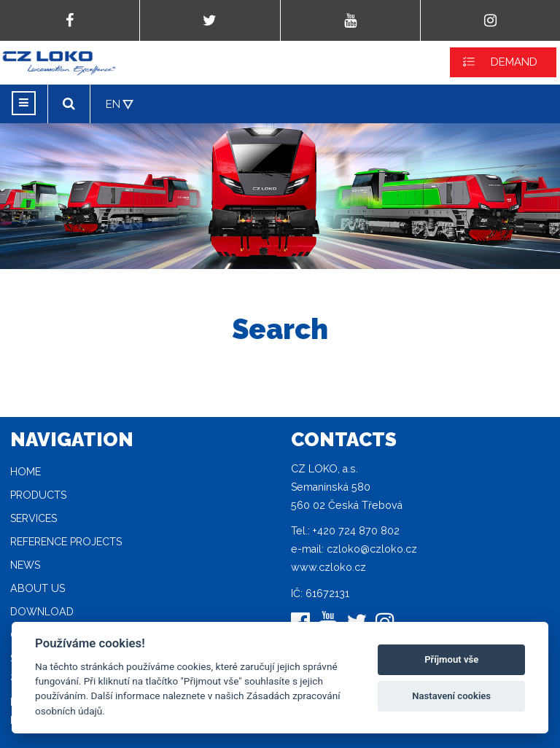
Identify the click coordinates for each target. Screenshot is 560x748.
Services (34, 518)
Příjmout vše (451, 659)
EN (113, 104)
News (25, 565)
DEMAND (514, 62)
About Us (38, 588)
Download (42, 612)
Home (26, 472)
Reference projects (66, 542)
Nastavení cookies (451, 696)
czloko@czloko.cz (372, 549)
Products (38, 495)
